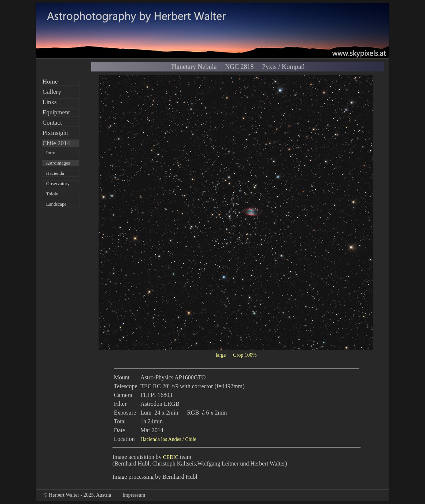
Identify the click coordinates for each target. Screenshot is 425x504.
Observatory (56, 183)
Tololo (50, 194)
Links (50, 102)
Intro (49, 153)
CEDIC (171, 457)
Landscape (54, 204)
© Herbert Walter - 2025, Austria (77, 495)
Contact (52, 123)
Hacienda (53, 173)
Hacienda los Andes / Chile (168, 439)
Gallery (52, 92)
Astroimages (56, 163)
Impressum (134, 495)
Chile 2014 (56, 143)
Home (50, 82)
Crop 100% (245, 355)
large (221, 355)
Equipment (56, 112)
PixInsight (55, 133)
